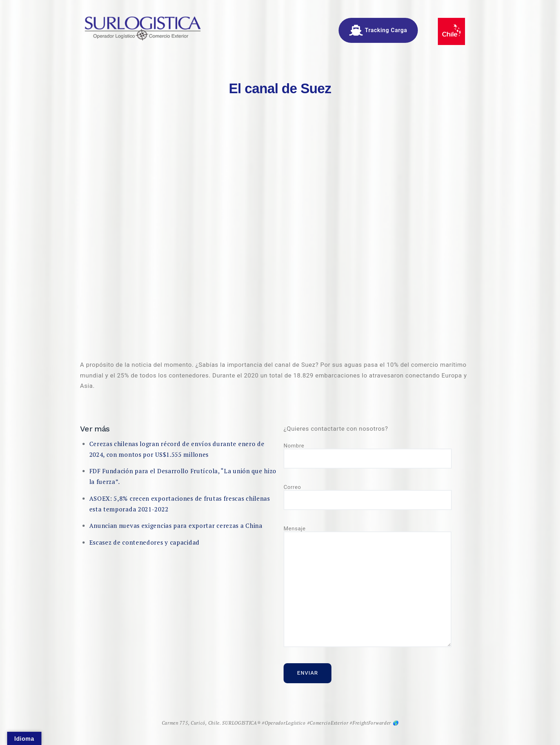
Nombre (368, 456)
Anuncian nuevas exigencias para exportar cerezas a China (176, 526)
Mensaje (367, 587)
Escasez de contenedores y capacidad (145, 542)
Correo (368, 497)
